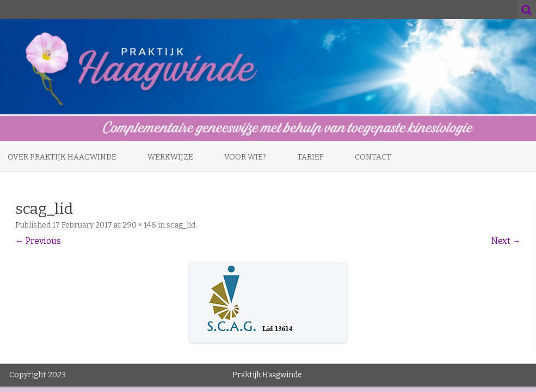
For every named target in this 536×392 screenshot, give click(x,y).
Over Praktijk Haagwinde (62, 157)
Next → (506, 241)
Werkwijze (170, 157)
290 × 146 (139, 225)
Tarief (310, 157)
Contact (373, 157)
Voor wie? (245, 157)
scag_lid (181, 225)
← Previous (38, 241)
